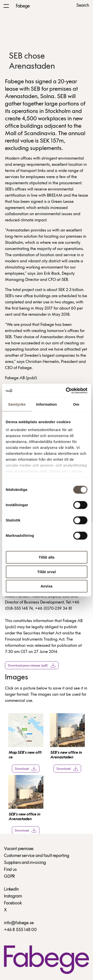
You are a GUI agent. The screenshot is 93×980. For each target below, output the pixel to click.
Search (83, 6)
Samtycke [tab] (17, 404)
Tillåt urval (46, 572)
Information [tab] (47, 404)
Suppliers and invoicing (25, 863)
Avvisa (47, 586)
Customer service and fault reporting (37, 856)
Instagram (13, 896)
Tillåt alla (47, 557)
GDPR (9, 877)
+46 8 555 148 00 (20, 930)
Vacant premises (19, 849)
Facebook (13, 903)
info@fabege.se (19, 923)
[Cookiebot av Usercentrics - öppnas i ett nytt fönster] (66, 391)
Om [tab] (76, 404)
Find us (10, 870)
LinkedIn (11, 889)
